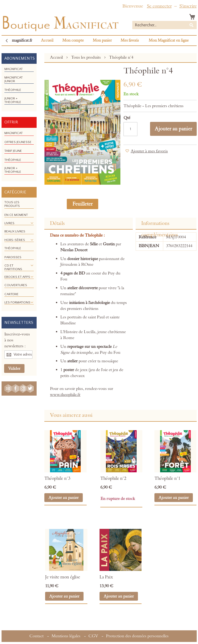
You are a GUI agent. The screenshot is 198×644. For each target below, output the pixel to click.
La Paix (106, 577)
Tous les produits (86, 57)
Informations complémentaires (160, 225)
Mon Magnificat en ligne (169, 40)
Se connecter (159, 6)
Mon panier (102, 40)
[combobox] (164, 25)
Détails (57, 223)
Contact (36, 636)
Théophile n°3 (57, 478)
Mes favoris (130, 40)
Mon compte (73, 40)
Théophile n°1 (167, 478)
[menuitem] (14, 69)
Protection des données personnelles (137, 636)
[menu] (19, 88)
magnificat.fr (22, 40)
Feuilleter (82, 204)
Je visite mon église (63, 577)
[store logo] (60, 22)
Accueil (47, 40)
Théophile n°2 (113, 478)
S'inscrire (188, 6)
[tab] (88, 224)
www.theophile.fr (65, 395)
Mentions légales (66, 636)
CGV (93, 636)
